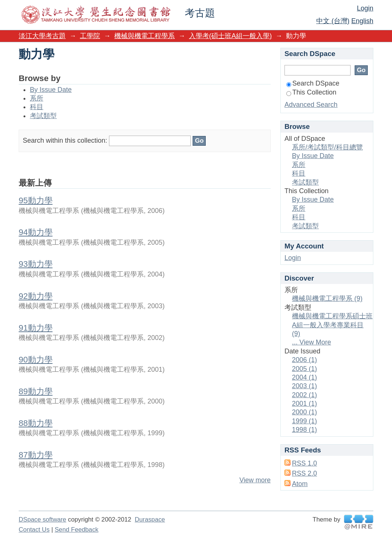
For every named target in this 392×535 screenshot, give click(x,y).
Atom (300, 484)
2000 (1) (304, 412)
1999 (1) (304, 421)
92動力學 (36, 296)
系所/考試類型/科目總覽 (327, 147)
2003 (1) (304, 386)
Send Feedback (76, 530)
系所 (37, 98)
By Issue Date (51, 90)
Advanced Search (311, 105)
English (362, 21)
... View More (312, 342)
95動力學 (36, 200)
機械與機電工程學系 (144, 36)
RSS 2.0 (304, 473)
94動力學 (36, 232)
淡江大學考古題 (42, 36)
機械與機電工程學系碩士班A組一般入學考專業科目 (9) (332, 325)
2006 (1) (304, 360)
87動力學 (36, 455)
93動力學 (36, 264)
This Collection (311, 92)
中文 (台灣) (333, 21)
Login (365, 8)
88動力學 (36, 423)
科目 (37, 107)
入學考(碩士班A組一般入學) (230, 36)
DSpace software (42, 519)
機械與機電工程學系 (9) (327, 299)
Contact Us (34, 530)
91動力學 (36, 328)
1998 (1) (304, 430)
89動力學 (36, 391)
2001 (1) (304, 403)
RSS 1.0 (304, 463)
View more (255, 480)
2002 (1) (304, 395)
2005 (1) (304, 369)
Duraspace (150, 519)
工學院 (90, 36)
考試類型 (43, 116)
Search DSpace (313, 83)
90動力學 (36, 360)
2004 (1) (304, 377)
